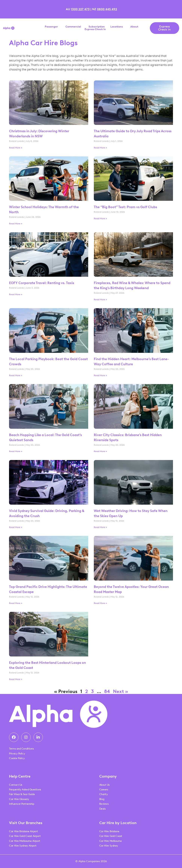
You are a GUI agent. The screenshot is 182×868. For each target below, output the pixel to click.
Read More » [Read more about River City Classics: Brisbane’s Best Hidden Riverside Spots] (100, 451)
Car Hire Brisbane (109, 831)
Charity (104, 794)
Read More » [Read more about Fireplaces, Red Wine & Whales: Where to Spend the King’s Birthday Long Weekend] (100, 300)
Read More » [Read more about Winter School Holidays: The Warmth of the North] (16, 224)
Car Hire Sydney (109, 846)
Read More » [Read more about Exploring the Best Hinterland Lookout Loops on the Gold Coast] (16, 679)
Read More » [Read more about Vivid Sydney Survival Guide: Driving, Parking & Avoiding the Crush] (16, 527)
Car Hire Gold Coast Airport (25, 836)
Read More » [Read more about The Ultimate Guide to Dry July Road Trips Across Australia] (100, 148)
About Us (104, 785)
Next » (121, 691)
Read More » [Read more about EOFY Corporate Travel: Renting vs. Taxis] (16, 294)
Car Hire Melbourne (111, 841)
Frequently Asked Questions (25, 790)
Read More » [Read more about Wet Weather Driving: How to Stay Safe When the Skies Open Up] (100, 527)
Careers (104, 790)
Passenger (52, 27)
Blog (102, 799)
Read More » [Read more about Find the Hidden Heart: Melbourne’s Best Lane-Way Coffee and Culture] (100, 375)
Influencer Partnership (22, 804)
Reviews (104, 804)
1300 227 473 (80, 9)
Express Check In (95, 29)
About (135, 27)
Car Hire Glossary (19, 799)
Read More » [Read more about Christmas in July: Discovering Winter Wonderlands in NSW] (16, 148)
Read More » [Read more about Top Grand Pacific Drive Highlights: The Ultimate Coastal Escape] (16, 603)
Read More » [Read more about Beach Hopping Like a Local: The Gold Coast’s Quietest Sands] (16, 451)
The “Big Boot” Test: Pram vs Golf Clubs (125, 207)
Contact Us (16, 785)
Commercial (74, 27)
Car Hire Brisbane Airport (23, 831)
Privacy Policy (17, 754)
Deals (102, 809)
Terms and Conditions (21, 749)
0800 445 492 (107, 9)
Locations (118, 27)
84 (107, 691)
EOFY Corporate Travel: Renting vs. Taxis (42, 283)
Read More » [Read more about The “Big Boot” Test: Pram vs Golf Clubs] (100, 219)
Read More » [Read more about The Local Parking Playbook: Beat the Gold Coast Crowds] (16, 375)
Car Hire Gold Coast (111, 836)
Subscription (97, 27)
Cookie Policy (17, 758)
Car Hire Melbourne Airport (25, 841)
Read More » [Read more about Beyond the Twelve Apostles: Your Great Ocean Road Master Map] (100, 603)
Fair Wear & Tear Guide (22, 794)
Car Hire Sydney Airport (23, 846)
